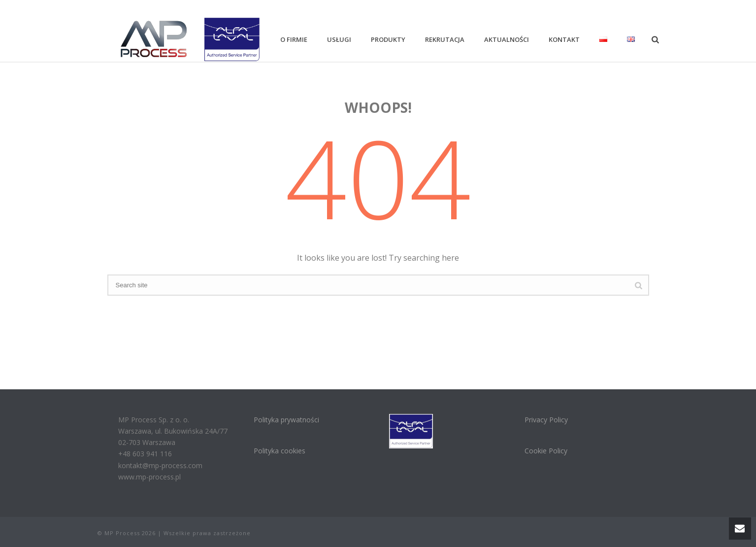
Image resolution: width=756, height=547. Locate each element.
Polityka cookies (279, 451)
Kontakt (564, 39)
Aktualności (507, 39)
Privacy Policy (546, 420)
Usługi (339, 39)
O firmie (294, 39)
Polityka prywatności (286, 420)
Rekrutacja (445, 39)
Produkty (388, 39)
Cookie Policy (546, 451)
